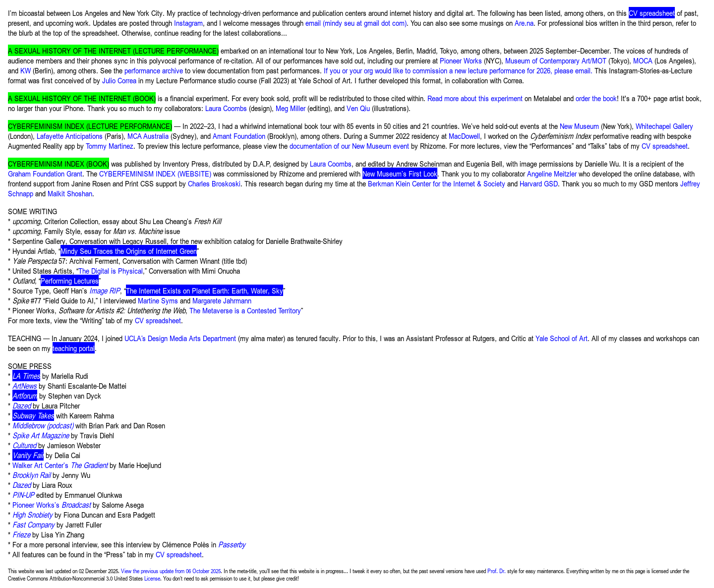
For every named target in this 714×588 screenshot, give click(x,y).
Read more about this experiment (475, 98)
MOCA (643, 60)
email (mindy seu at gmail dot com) (356, 23)
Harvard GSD (539, 183)
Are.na (524, 23)
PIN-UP (23, 495)
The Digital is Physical (111, 270)
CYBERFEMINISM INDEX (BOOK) (59, 163)
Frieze (21, 534)
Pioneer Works (461, 60)
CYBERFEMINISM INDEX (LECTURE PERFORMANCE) (90, 126)
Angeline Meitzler (552, 173)
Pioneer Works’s (52, 504)
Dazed (22, 485)
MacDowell (464, 136)
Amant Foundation (239, 136)
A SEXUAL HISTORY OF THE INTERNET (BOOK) (82, 98)
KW (26, 70)
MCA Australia (148, 136)
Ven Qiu (358, 108)
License (152, 578)
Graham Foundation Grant (45, 173)
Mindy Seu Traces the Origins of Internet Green (129, 251)
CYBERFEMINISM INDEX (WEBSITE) (155, 173)
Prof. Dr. (497, 571)
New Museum (579, 126)
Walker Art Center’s (60, 465)
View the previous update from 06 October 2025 (171, 571)
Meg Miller (291, 108)
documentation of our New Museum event (349, 146)
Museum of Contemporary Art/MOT (556, 60)
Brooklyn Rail (31, 475)
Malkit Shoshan (70, 193)
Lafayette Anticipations (70, 136)
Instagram (188, 23)
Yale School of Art (562, 338)
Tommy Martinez (110, 146)
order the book (596, 98)
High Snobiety (32, 514)
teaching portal (74, 348)
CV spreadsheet (652, 13)
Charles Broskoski (214, 183)
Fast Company (33, 524)
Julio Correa (119, 80)
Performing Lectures (70, 280)
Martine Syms (158, 300)
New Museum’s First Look (400, 173)
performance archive (154, 70)
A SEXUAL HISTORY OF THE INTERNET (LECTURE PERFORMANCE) (113, 50)
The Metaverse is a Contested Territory (245, 310)
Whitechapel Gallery (664, 126)
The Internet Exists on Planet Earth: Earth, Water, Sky (205, 290)
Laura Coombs (226, 108)
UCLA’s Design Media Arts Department (180, 338)
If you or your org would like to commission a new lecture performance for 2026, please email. (458, 70)
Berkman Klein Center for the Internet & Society (437, 183)
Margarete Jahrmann (222, 300)
